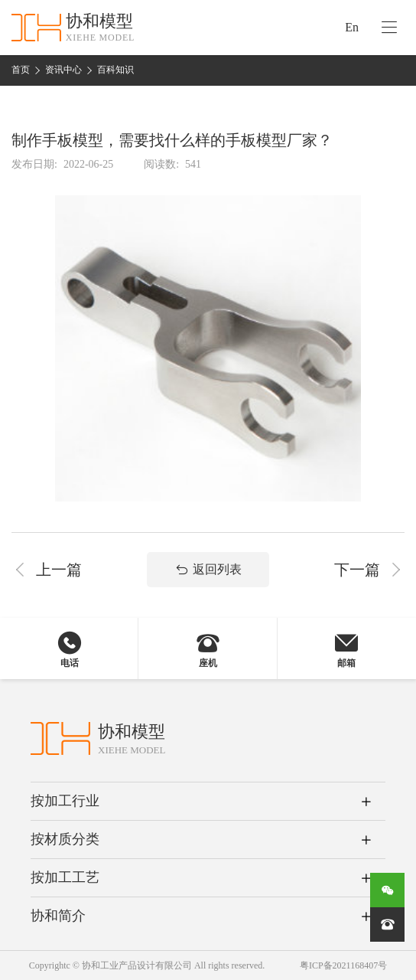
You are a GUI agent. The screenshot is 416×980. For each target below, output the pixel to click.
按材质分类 (65, 839)
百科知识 (115, 70)
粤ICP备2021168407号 (343, 965)
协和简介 (58, 916)
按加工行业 (65, 801)
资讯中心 (63, 70)
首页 (21, 70)
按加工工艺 (65, 877)
